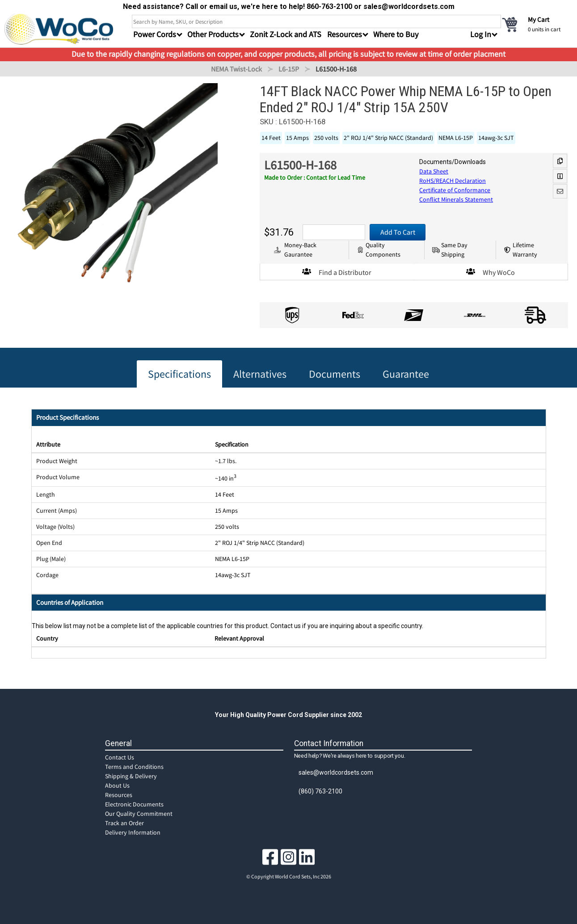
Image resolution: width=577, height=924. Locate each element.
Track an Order (124, 823)
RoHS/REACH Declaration (453, 181)
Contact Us (120, 757)
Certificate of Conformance (455, 190)
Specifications (179, 374)
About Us (117, 785)
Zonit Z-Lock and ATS (286, 34)
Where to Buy (396, 34)
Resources (119, 795)
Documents (335, 374)
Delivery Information (133, 832)
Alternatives (260, 374)
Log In (481, 34)
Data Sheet (434, 171)
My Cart (539, 19)
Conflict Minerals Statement (456, 199)
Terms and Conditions (134, 767)
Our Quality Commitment (139, 814)
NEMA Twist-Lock (236, 69)
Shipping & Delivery (131, 776)
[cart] (537, 24)
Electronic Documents (134, 804)
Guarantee (406, 374)
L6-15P (289, 69)
